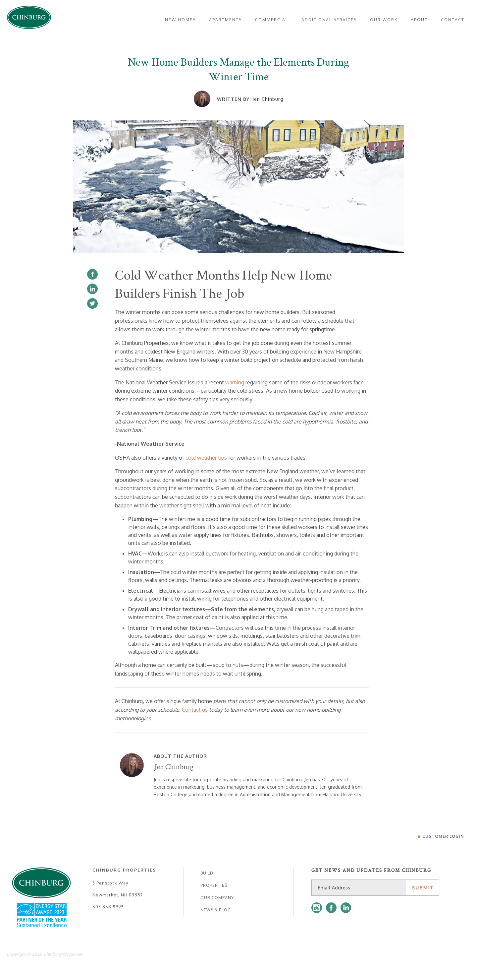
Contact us (195, 710)
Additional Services (329, 20)
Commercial (272, 20)
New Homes (180, 20)
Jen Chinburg (268, 99)
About (419, 20)
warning (235, 382)
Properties (214, 885)
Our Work (384, 20)
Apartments (225, 20)
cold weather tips (206, 458)
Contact (453, 20)
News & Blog (216, 910)
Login (441, 836)
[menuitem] (180, 20)
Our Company (217, 898)
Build (207, 873)
